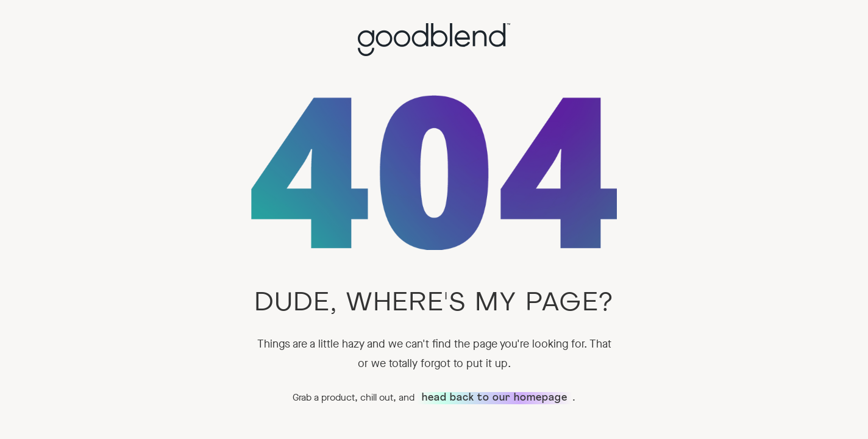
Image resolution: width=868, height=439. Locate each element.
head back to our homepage (495, 398)
